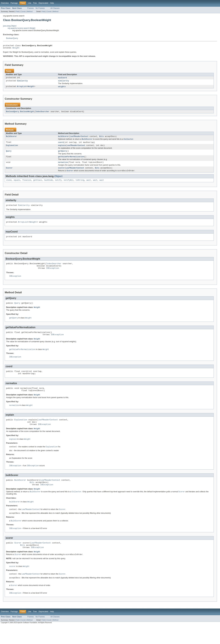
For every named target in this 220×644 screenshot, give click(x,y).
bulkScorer (63, 138)
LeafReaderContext (79, 138)
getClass (38, 184)
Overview (5, 3)
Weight (16, 49)
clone (9, 184)
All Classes (55, 8)
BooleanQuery (12, 38)
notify (58, 184)
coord (61, 145)
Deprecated (43, 3)
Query (9, 154)
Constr (23, 11)
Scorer (9, 172)
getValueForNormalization (71, 160)
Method (30, 11)
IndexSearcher (42, 113)
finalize (27, 184)
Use (29, 3)
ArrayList (22, 88)
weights (62, 88)
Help (52, 3)
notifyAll (69, 184)
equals (17, 184)
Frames (30, 8)
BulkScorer (11, 138)
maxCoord (62, 79)
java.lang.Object (10, 26)
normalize (63, 166)
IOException (53, 275)
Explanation (12, 148)
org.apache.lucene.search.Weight (21, 28)
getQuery (62, 154)
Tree (35, 3)
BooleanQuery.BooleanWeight (20, 113)
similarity (63, 82)
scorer (61, 172)
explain (62, 148)
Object (58, 180)
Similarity (22, 82)
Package (14, 3)
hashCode (49, 184)
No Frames (40, 8)
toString (80, 184)
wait (89, 184)
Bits (101, 138)
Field (17, 11)
